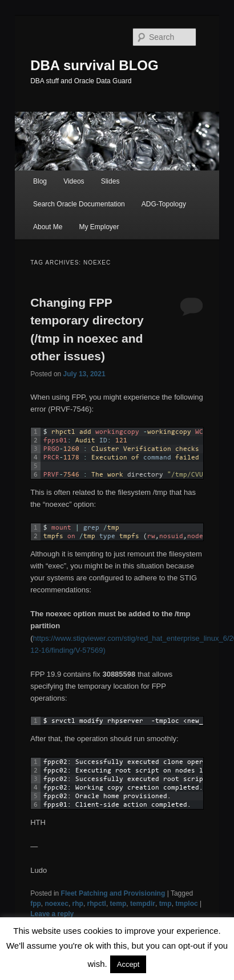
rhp (78, 904)
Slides (110, 181)
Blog (40, 181)
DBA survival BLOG (94, 65)
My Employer (99, 227)
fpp (36, 904)
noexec (57, 904)
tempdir (143, 904)
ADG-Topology (164, 204)
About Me (48, 227)
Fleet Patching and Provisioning (113, 893)
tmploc (186, 904)
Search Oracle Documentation (79, 204)
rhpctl (97, 904)
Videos (74, 181)
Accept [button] (128, 964)
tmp (166, 904)
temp (118, 904)
